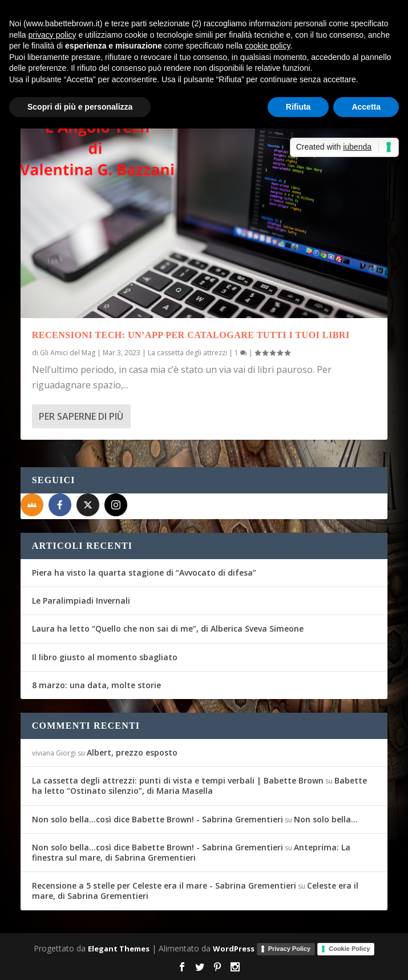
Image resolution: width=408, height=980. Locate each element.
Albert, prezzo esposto (132, 752)
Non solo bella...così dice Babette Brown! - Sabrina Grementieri (157, 819)
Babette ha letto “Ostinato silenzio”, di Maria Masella (199, 786)
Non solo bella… (326, 819)
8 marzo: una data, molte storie (96, 685)
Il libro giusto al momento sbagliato (105, 657)
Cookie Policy (349, 949)
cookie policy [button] (267, 46)
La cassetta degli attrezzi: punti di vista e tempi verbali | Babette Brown (178, 780)
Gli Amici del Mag (68, 353)
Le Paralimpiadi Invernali (81, 601)
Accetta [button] (366, 107)
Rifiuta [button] (298, 107)
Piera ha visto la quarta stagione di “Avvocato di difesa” (144, 573)
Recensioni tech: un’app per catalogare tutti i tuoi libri (191, 335)
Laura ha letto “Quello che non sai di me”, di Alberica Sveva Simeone (168, 628)
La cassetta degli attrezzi (187, 353)
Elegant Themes (119, 949)
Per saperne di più (81, 416)
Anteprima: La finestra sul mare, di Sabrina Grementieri (191, 852)
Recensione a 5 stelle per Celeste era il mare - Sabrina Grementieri (164, 885)
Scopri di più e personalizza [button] (80, 107)
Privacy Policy (290, 949)
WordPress (234, 949)
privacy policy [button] (52, 35)
